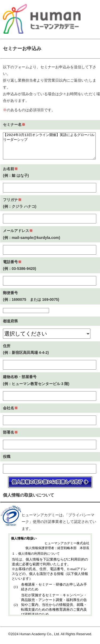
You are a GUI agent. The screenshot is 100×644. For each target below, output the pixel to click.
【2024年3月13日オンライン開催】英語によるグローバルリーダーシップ (49, 146)
